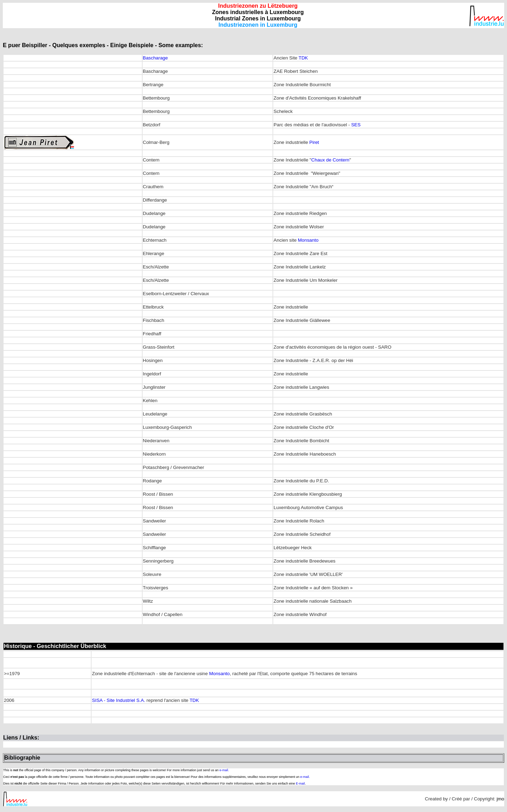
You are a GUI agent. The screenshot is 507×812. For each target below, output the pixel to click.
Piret (314, 142)
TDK (303, 58)
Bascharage (155, 58)
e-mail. (224, 770)
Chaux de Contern (330, 160)
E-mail (300, 784)
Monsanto (308, 240)
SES (356, 125)
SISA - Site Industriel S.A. (118, 700)
